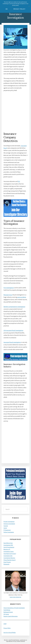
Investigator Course (9, 552)
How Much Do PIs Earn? (10, 554)
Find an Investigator (9, 532)
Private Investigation (9, 522)
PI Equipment (7, 530)
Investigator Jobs (8, 556)
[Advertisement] (15, 112)
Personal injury (8, 295)
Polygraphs (6, 564)
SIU (19, 182)
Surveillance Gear (8, 543)
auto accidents (22, 297)
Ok (7, 9)
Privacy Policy (7, 628)
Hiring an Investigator (9, 524)
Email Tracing (7, 562)
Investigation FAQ (8, 545)
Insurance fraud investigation (12, 342)
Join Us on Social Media (10, 633)
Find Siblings (7, 610)
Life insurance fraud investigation (13, 331)
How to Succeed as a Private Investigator (14, 608)
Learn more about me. (15, 597)
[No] (29, 6)
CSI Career (6, 614)
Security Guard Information (11, 616)
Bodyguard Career (8, 612)
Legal (5, 624)
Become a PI (7, 549)
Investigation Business (9, 558)
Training (6, 526)
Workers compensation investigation (14, 307)
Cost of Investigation (9, 547)
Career (5, 528)
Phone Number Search (10, 560)
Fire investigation (9, 288)
